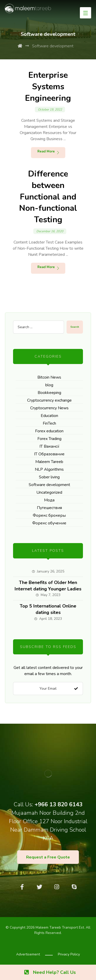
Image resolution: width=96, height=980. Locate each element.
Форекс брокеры (49, 515)
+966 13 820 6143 (58, 805)
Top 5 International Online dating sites (48, 609)
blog (49, 385)
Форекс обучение (49, 523)
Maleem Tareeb (49, 462)
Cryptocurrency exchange (49, 400)
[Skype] (74, 887)
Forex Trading (49, 439)
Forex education (49, 431)
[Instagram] (57, 887)
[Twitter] (39, 887)
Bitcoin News (49, 377)
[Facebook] (22, 887)
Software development (49, 485)
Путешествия (49, 508)
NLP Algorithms (49, 469)
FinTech (49, 423)
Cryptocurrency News (49, 408)
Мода (49, 500)
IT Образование (49, 454)
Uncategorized (49, 492)
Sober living (49, 477)
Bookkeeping (49, 393)
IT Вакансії (49, 446)
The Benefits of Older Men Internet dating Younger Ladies (48, 586)
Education (49, 416)
